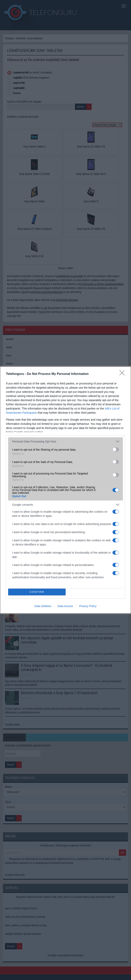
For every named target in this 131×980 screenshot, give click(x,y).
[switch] (116, 449)
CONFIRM (37, 592)
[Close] (123, 374)
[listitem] (65, 441)
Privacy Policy (88, 606)
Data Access (65, 606)
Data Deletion (43, 606)
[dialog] (65, 490)
